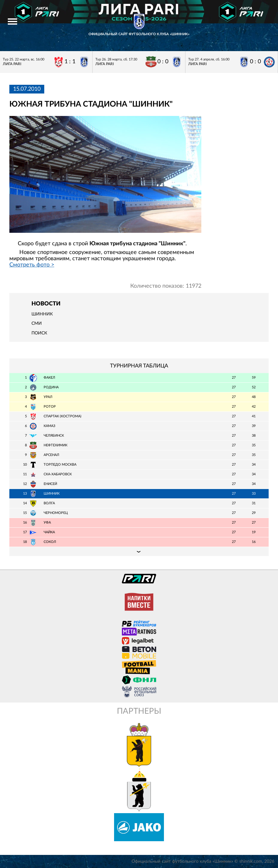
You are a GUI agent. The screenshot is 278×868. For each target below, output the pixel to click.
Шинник (42, 314)
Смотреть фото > (32, 265)
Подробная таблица (139, 551)
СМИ (37, 324)
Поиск (39, 333)
